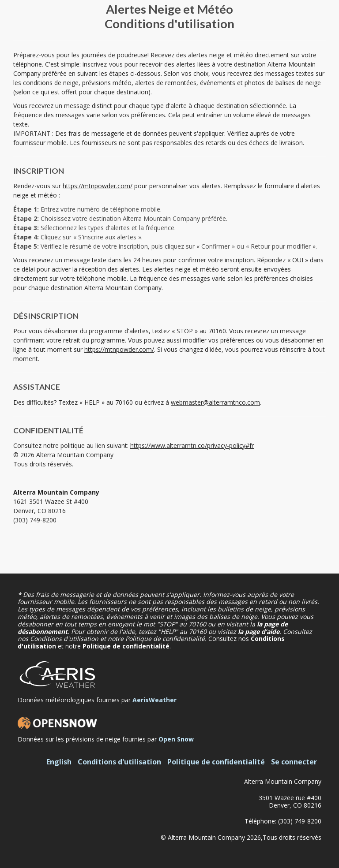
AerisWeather (154, 700)
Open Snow (176, 739)
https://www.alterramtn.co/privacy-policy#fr (192, 445)
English (59, 762)
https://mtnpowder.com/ (98, 186)
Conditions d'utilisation (119, 762)
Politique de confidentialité (126, 646)
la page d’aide (259, 631)
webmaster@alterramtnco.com (215, 402)
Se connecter (294, 762)
